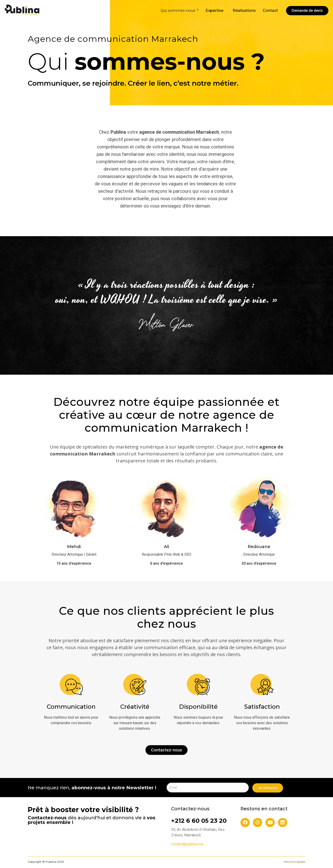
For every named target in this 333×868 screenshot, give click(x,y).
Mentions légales (294, 862)
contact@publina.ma (187, 844)
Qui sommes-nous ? (180, 10)
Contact (270, 10)
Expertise (214, 10)
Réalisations (244, 10)
